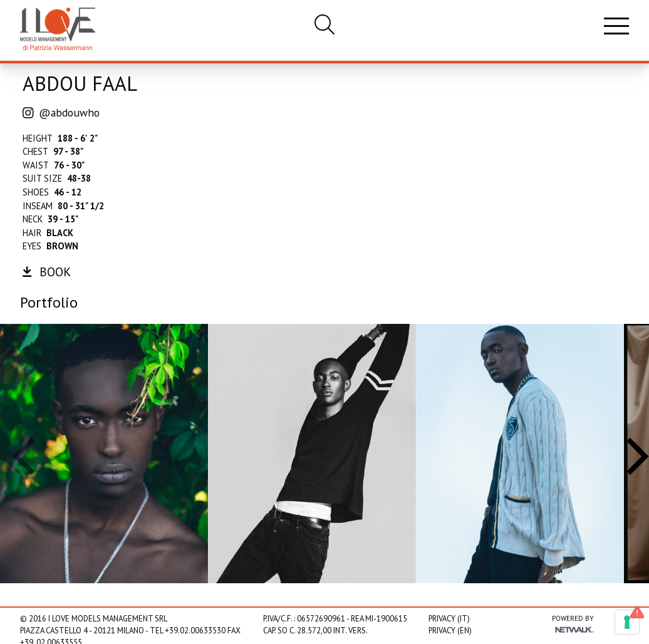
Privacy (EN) (450, 631)
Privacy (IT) (449, 619)
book (47, 272)
